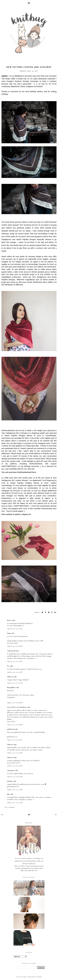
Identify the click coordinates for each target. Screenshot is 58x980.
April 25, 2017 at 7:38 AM (15, 725)
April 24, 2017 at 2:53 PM (15, 661)
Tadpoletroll (11, 651)
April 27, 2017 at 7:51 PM (15, 803)
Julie (8, 794)
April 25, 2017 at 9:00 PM (15, 777)
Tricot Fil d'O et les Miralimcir (17, 707)
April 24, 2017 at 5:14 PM (15, 683)
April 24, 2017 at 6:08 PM (15, 703)
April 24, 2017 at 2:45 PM (15, 646)
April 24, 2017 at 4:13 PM (15, 672)
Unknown (10, 677)
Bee (8, 666)
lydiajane (10, 781)
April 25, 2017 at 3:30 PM (15, 740)
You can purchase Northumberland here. (19, 472)
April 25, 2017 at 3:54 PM (15, 753)
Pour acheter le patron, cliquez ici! (17, 514)
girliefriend (11, 729)
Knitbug (24, 977)
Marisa (9, 620)
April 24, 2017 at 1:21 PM (15, 629)
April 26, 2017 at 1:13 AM (15, 790)
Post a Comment (10, 807)
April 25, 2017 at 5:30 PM (15, 766)
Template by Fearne (35, 977)
